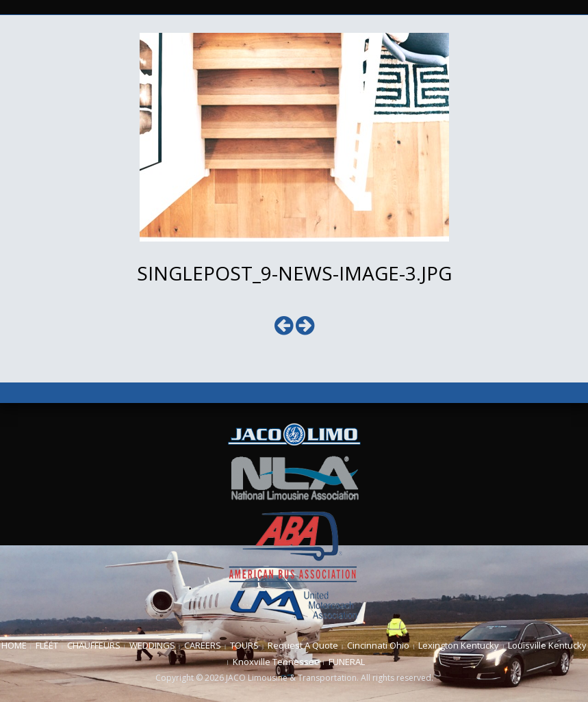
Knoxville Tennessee (276, 662)
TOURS (244, 645)
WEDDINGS (152, 645)
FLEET (47, 645)
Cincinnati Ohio (378, 645)
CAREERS (203, 645)
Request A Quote (303, 645)
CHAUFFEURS (94, 645)
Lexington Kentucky (459, 645)
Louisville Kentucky (547, 645)
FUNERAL (347, 662)
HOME (14, 645)
